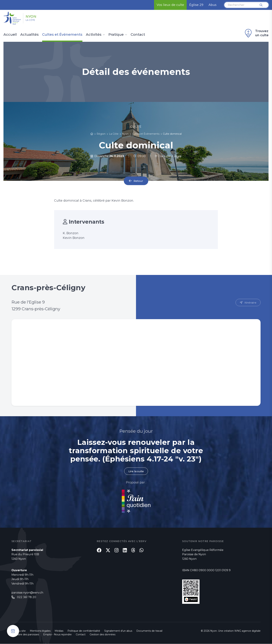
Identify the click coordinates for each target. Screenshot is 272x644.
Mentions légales (40, 631)
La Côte (33, 21)
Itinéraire (250, 303)
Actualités (29, 35)
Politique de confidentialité (84, 631)
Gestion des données (103, 635)
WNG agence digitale (247, 631)
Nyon (35, 16)
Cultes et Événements (62, 35)
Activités (94, 35)
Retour (138, 181)
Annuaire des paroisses (25, 635)
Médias (59, 631)
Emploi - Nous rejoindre (57, 635)
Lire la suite (136, 471)
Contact (138, 35)
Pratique (116, 35)
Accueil (10, 35)
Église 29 (196, 5)
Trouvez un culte (256, 33)
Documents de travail (149, 631)
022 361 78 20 (27, 597)
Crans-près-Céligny (168, 156)
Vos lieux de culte (170, 5)
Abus (212, 5)
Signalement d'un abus (118, 631)
